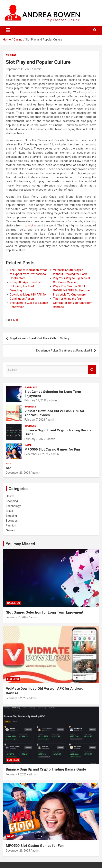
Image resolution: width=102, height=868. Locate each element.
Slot (16, 320)
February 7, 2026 (35, 420)
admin (37, 69)
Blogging (11, 516)
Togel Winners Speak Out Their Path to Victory (40, 338)
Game (28, 445)
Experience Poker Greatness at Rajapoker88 (64, 351)
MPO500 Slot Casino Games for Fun (52, 449)
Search (92, 370)
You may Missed (20, 544)
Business (30, 407)
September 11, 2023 (19, 69)
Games (10, 530)
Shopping (12, 501)
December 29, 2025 (37, 454)
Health (10, 496)
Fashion (11, 525)
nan (9, 464)
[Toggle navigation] (8, 30)
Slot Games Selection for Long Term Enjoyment (45, 612)
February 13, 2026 (36, 400)
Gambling (31, 388)
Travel (10, 511)
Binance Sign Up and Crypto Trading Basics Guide (46, 769)
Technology (13, 506)
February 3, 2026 (35, 439)
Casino (11, 55)
